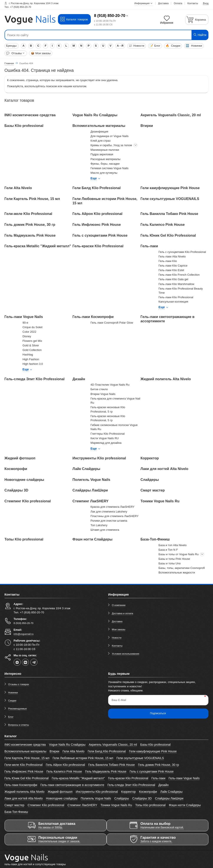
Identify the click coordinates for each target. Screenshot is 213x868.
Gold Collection (32, 350)
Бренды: (12, 46)
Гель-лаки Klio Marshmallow (176, 284)
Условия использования (125, 654)
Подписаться (158, 713)
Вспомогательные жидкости (177, 572)
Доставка (117, 621)
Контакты (117, 646)
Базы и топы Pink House (174, 559)
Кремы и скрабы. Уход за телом (111, 145)
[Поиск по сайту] (89, 35)
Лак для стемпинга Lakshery (109, 512)
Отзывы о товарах (19, 684)
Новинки (194, 46)
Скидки (173, 46)
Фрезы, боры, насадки (105, 164)
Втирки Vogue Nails (103, 394)
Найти (200, 35)
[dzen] (17, 662)
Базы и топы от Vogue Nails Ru (179, 554)
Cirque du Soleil (33, 327)
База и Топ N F (168, 550)
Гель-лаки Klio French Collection (179, 275)
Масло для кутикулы (104, 173)
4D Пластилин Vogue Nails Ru (110, 385)
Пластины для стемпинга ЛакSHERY (115, 516)
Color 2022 (30, 332)
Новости (136, 46)
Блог (155, 46)
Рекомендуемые (18, 709)
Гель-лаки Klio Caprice (173, 266)
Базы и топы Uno (170, 563)
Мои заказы (41, 53)
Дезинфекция (99, 132)
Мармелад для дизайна (106, 443)
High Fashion (31, 359)
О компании (119, 605)
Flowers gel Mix (32, 341)
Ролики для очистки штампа (109, 521)
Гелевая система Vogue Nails (110, 168)
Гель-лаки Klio (168, 261)
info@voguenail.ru (24, 634)
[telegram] (34, 662)
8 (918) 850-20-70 (110, 16)
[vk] (25, 662)
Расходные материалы (106, 159)
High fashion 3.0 (33, 364)
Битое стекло (99, 389)
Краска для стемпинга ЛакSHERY (112, 507)
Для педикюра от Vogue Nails (110, 136)
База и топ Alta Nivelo (173, 545)
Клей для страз (101, 141)
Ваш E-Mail (119, 700)
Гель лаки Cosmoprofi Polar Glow (112, 323)
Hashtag (28, 355)
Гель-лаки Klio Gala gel (173, 279)
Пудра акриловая (102, 154)
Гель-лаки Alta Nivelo (172, 256)
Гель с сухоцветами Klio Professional (182, 252)
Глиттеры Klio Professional (108, 434)
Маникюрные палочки (105, 150)
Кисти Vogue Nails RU (105, 438)
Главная (9, 63)
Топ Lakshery (99, 525)
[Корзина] (197, 20)
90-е (25, 323)
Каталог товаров (74, 19)
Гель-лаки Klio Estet (171, 270)
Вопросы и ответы (19, 725)
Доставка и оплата (122, 613)
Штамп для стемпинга (105, 530)
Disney (27, 336)
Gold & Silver (31, 345)
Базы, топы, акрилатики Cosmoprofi (182, 568)
